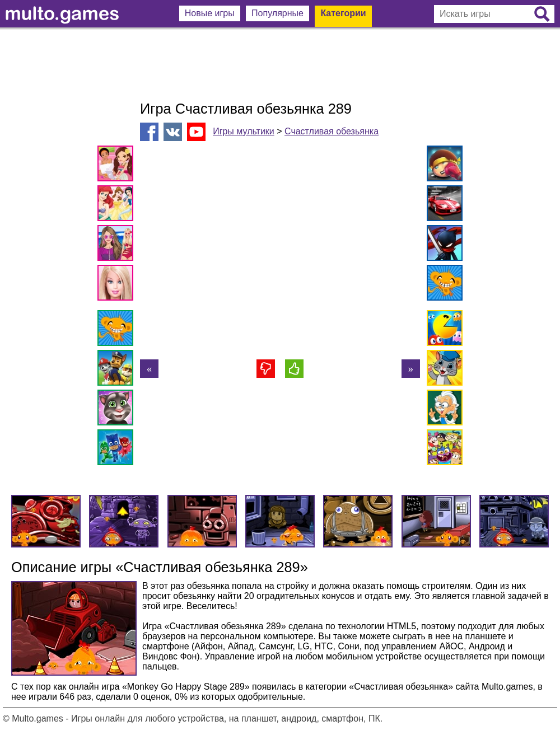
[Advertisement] (280, 64)
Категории (343, 13)
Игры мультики (244, 131)
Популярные (277, 13)
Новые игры (210, 13)
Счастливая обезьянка (332, 131)
